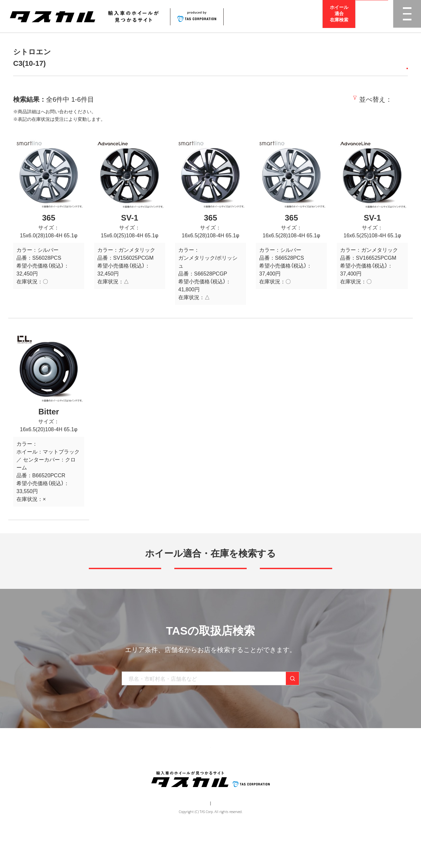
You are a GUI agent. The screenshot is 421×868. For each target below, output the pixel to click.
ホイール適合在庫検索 (339, 16)
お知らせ (227, 781)
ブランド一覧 (157, 781)
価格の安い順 (342, 99)
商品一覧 (124, 781)
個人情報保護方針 (222, 840)
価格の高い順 (387, 99)
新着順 (308, 99)
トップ (98, 781)
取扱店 (48, 112)
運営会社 (191, 840)
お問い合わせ (260, 781)
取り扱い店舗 (194, 781)
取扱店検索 (372, 16)
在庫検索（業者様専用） (307, 781)
